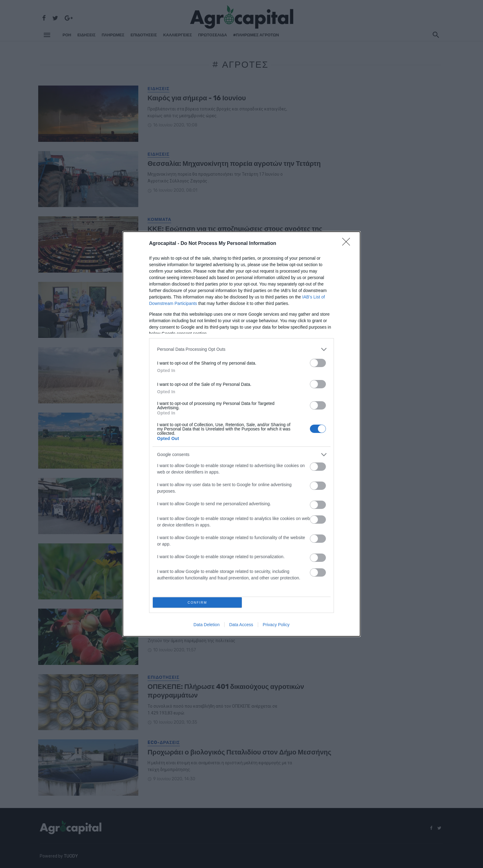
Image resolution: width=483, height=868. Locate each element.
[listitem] (241, 348)
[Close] (348, 242)
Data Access (241, 626)
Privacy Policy (276, 626)
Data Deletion (207, 626)
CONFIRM (199, 602)
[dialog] (241, 434)
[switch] (318, 361)
